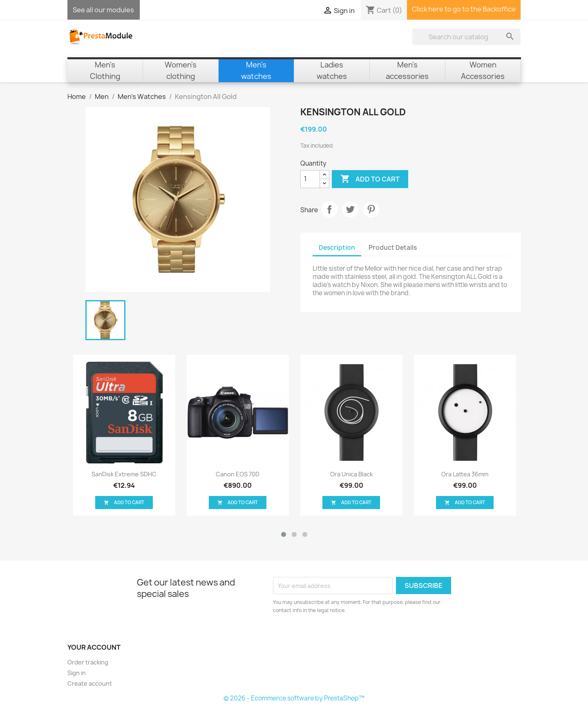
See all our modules (103, 10)
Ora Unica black (351, 474)
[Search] (466, 37)
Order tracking (88, 662)
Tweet (350, 209)
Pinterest (371, 209)
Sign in (77, 673)
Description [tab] (337, 248)
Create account (90, 683)
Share (329, 209)
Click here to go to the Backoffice (464, 9)
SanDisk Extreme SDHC (124, 474)
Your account (94, 647)
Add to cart (370, 179)
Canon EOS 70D (238, 474)
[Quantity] (310, 179)
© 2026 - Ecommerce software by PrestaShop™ (294, 698)
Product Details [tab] (393, 248)
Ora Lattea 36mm (465, 474)
